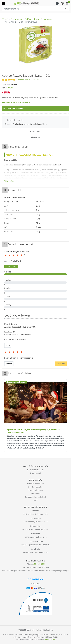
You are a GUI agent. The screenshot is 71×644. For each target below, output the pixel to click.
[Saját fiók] (62, 3)
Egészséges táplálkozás (16, 382)
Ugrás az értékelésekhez (29, 80)
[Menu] (57, 3)
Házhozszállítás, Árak (36, 470)
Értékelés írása (11, 267)
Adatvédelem (36, 494)
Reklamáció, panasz (36, 490)
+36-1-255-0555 (39, 564)
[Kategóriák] (3, 4)
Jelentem (61, 364)
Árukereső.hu (35, 584)
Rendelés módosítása (36, 484)
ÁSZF (36, 500)
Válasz (9, 364)
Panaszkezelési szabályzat (36, 497)
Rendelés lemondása (35, 487)
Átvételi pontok (35, 473)
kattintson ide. (50, 640)
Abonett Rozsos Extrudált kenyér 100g (20, 327)
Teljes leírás (9, 181)
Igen (8, 345)
